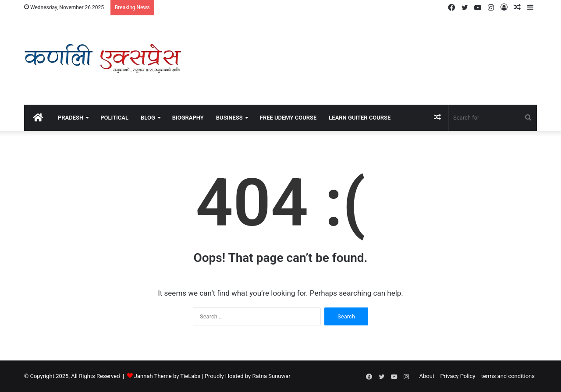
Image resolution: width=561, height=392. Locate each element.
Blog (148, 118)
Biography (188, 118)
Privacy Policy (458, 376)
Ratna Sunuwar (271, 376)
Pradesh (71, 118)
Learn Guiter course (360, 118)
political (114, 118)
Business (229, 118)
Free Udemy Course (288, 118)
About (427, 376)
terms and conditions (508, 376)
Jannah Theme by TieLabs (167, 376)
